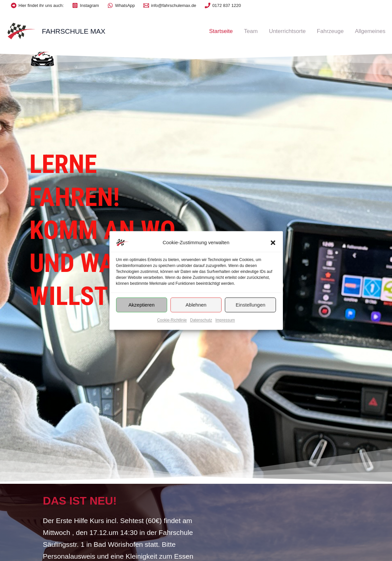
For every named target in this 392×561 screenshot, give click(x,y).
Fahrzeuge (330, 31)
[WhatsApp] (121, 5)
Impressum (225, 320)
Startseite (221, 31)
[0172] (223, 5)
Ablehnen (196, 305)
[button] (273, 243)
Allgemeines (370, 31)
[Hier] (37, 5)
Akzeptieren (142, 305)
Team (251, 31)
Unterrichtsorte (287, 31)
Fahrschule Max (74, 31)
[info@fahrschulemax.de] (170, 5)
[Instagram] (86, 5)
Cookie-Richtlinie (172, 320)
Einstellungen (251, 305)
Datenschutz (201, 320)
